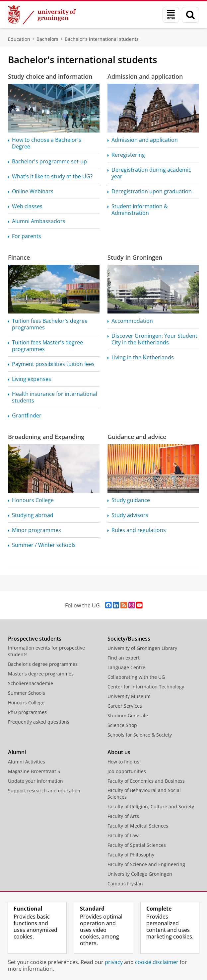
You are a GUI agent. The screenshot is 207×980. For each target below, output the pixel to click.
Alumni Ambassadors (39, 221)
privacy (114, 962)
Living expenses (32, 379)
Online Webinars (33, 191)
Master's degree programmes (41, 674)
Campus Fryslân (125, 884)
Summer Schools (27, 693)
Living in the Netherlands (143, 357)
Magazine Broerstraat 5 (34, 771)
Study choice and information (50, 76)
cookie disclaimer (157, 962)
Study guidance (131, 500)
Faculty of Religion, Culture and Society (151, 806)
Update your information (35, 781)
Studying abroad (33, 515)
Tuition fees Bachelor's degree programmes (50, 324)
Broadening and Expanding (46, 437)
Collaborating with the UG (136, 677)
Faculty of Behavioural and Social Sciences (144, 794)
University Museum (129, 696)
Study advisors (130, 515)
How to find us (123, 762)
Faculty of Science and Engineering (146, 864)
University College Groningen (140, 874)
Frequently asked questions (39, 722)
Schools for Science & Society (140, 735)
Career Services (125, 706)
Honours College (33, 500)
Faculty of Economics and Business (146, 781)
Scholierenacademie (31, 683)
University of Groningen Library (142, 648)
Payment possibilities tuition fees (53, 364)
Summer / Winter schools (44, 545)
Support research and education (44, 791)
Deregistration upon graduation (152, 191)
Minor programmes (36, 530)
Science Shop (122, 725)
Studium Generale (128, 715)
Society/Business (129, 639)
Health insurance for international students (55, 397)
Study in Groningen (135, 257)
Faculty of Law (123, 835)
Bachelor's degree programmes (43, 664)
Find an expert (124, 658)
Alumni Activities (27, 762)
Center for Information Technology (146, 687)
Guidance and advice (137, 437)
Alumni (17, 752)
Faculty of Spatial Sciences (137, 845)
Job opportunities (127, 771)
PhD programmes (27, 712)
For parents (27, 236)
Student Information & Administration (140, 210)
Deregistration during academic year (151, 173)
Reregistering (128, 155)
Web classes (27, 206)
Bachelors (47, 39)
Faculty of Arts (123, 816)
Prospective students (35, 639)
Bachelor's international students (102, 39)
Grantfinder (27, 415)
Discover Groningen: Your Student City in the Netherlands (154, 339)
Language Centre (126, 667)
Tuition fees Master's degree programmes (47, 346)
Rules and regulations (139, 530)
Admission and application (145, 76)
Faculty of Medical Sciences (138, 826)
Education (19, 39)
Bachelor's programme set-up (49, 161)
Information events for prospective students (46, 651)
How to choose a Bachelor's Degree (47, 143)
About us (119, 752)
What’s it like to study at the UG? (52, 176)
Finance (19, 257)
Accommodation (132, 321)
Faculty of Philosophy (131, 855)
